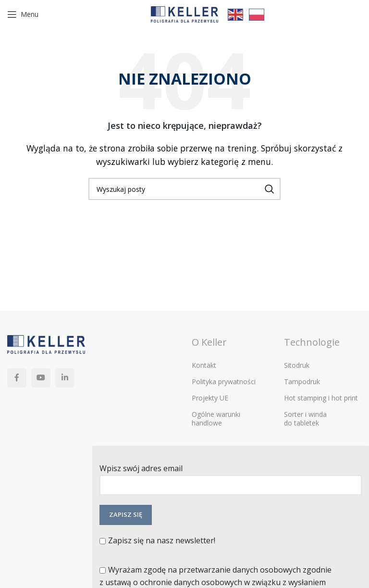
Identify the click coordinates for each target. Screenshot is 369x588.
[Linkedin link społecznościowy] (65, 378)
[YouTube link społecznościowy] (41, 378)
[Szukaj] (184, 189)
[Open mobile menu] (23, 14)
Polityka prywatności (224, 382)
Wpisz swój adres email (231, 476)
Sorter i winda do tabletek (305, 419)
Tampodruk (302, 382)
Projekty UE (210, 398)
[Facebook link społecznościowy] (17, 378)
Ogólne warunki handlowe (216, 419)
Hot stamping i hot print (321, 398)
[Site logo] (184, 13)
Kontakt (204, 365)
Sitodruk (297, 365)
